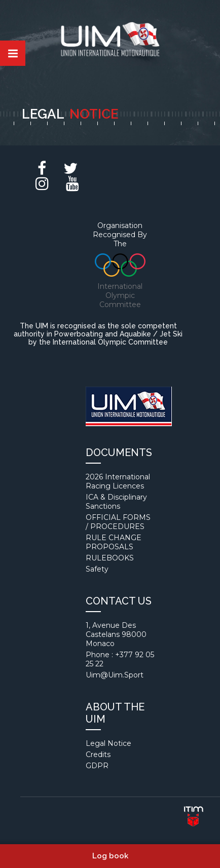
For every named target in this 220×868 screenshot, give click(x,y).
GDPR (97, 766)
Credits (98, 754)
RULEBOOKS (110, 558)
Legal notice (108, 743)
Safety (97, 569)
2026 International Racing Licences (118, 481)
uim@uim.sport (115, 675)
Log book (110, 856)
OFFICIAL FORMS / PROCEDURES (118, 522)
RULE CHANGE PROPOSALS (114, 542)
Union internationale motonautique (110, 41)
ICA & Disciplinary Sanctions (116, 502)
